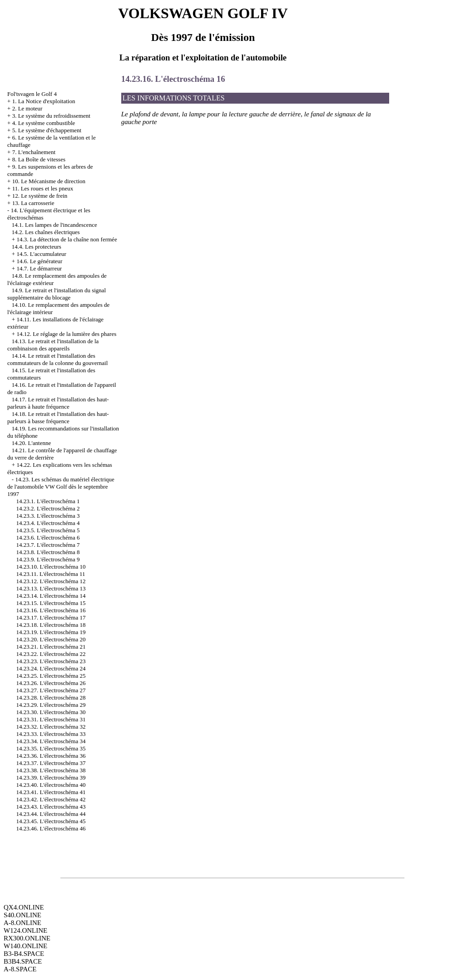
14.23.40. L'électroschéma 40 (51, 785)
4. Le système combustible (44, 123)
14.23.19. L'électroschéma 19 (51, 632)
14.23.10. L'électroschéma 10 (51, 567)
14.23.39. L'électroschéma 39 (51, 777)
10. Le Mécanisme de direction (49, 181)
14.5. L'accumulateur (41, 254)
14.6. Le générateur (39, 261)
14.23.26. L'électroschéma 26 (51, 683)
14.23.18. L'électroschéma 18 (51, 625)
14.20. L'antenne (31, 443)
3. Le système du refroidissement (51, 116)
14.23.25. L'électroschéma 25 (51, 676)
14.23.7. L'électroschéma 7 (48, 545)
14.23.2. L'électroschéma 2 (48, 508)
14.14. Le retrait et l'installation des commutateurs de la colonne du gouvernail (57, 359)
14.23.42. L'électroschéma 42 (51, 799)
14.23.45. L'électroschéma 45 (51, 821)
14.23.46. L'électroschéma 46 (51, 828)
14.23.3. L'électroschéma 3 (48, 516)
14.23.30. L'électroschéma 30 (51, 712)
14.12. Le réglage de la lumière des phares (66, 334)
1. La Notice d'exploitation (44, 101)
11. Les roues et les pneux (43, 188)
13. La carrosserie (33, 203)
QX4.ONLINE (24, 907)
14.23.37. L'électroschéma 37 (51, 763)
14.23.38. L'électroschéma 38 (51, 770)
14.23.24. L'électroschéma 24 (51, 668)
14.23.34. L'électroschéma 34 (51, 741)
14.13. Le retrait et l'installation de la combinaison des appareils (53, 345)
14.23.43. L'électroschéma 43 (51, 807)
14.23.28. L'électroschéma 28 (51, 697)
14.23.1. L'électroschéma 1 (48, 501)
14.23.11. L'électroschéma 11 (51, 574)
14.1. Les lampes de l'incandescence (54, 225)
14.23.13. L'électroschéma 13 (51, 588)
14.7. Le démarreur (39, 268)
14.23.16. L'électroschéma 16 (51, 610)
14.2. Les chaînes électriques (46, 232)
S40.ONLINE (22, 915)
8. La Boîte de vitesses (39, 159)
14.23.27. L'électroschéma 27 (51, 690)
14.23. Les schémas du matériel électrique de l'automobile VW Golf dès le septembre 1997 (61, 487)
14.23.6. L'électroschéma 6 (48, 537)
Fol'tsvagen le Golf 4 (32, 94)
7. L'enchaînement (34, 152)
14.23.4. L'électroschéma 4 (48, 523)
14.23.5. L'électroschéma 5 (48, 530)
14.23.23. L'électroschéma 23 (51, 661)
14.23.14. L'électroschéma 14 (51, 596)
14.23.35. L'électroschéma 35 (51, 748)
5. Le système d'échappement (47, 130)
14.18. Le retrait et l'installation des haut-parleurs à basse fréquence (58, 417)
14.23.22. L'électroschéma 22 (51, 654)
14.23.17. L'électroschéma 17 (51, 617)
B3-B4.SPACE (24, 954)
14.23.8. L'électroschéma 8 (48, 552)
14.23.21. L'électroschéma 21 (51, 647)
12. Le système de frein (40, 196)
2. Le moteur (27, 108)
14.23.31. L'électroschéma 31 (51, 719)
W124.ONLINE (25, 930)
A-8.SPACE (20, 969)
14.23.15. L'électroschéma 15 (51, 603)
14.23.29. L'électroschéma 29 (51, 705)
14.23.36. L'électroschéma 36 (51, 756)
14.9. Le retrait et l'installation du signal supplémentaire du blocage (57, 294)
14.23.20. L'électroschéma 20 (51, 639)
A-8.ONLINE (22, 923)
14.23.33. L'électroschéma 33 (51, 734)
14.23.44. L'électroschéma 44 (51, 814)
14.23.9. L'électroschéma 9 (48, 559)
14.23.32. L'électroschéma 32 (51, 727)
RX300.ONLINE (27, 938)
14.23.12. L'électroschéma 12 (51, 581)
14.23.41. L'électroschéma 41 (51, 792)
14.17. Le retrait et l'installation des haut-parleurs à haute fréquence (58, 403)
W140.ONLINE (25, 946)
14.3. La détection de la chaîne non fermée (67, 239)
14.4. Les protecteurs (37, 247)
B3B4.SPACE (23, 961)
